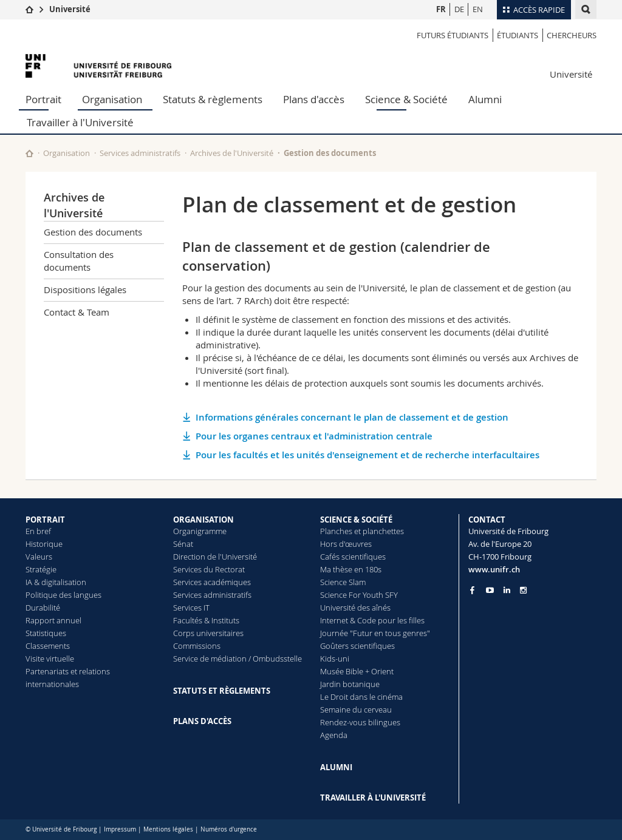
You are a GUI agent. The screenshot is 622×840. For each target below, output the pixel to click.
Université (70, 9)
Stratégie (41, 569)
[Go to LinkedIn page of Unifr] (507, 590)
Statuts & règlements (213, 99)
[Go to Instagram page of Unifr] (523, 590)
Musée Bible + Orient (357, 671)
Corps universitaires (208, 633)
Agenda (334, 735)
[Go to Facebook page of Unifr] (472, 590)
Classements (48, 646)
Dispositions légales (85, 290)
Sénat (183, 544)
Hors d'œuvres (346, 544)
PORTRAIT (45, 520)
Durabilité (43, 608)
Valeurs (39, 557)
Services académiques (212, 582)
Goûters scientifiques (357, 646)
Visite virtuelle (50, 659)
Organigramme (200, 531)
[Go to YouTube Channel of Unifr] (490, 590)
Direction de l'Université (215, 557)
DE (459, 9)
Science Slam (343, 582)
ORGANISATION (203, 520)
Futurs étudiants (453, 35)
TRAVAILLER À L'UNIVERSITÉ (373, 798)
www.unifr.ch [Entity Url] (494, 569)
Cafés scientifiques (353, 557)
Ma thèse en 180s (351, 569)
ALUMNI (336, 767)
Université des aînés (355, 608)
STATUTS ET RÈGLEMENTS (222, 691)
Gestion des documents (330, 153)
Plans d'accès (314, 99)
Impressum (120, 829)
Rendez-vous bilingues (360, 722)
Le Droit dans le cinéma (361, 697)
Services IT (191, 608)
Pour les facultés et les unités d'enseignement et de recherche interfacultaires (367, 455)
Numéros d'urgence (229, 829)
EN (478, 9)
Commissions (197, 646)
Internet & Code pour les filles (372, 620)
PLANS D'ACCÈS (202, 721)
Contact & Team (77, 312)
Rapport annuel (53, 620)
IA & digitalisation (56, 582)
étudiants (518, 35)
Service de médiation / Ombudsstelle (238, 659)
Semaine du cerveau (356, 710)
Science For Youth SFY (359, 595)
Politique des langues (63, 595)
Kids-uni (335, 659)
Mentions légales (168, 829)
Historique (44, 544)
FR (441, 9)
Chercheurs (572, 35)
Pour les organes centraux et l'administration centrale (314, 436)
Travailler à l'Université (80, 122)
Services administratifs (140, 153)
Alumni (485, 99)
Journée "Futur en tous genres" (375, 633)
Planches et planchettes (362, 531)
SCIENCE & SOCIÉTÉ (356, 520)
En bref (38, 531)
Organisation (112, 99)
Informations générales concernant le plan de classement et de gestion (352, 417)
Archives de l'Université (232, 153)
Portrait (43, 99)
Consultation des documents (79, 261)
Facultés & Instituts (206, 620)
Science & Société (406, 99)
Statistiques (46, 633)
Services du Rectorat (209, 569)
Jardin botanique (350, 684)
